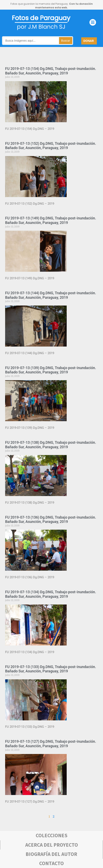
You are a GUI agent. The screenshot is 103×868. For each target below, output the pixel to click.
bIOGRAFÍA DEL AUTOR (51, 854)
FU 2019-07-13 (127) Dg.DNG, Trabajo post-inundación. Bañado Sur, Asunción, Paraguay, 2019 (51, 744)
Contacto (51, 863)
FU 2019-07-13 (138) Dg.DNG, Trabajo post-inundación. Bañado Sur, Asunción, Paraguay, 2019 (51, 445)
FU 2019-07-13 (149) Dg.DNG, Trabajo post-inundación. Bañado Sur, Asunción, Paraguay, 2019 (51, 220)
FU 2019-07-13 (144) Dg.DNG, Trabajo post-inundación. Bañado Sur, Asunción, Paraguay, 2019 (51, 295)
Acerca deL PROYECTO (52, 845)
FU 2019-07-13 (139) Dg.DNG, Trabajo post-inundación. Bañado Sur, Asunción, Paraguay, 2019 (51, 370)
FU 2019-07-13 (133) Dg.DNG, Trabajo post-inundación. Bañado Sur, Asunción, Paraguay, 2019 (51, 669)
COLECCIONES (52, 835)
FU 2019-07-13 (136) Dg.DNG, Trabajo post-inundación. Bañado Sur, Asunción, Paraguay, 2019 (51, 520)
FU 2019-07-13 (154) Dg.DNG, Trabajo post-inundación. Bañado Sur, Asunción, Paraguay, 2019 (51, 71)
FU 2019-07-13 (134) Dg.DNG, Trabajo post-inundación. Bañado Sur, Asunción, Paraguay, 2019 (51, 594)
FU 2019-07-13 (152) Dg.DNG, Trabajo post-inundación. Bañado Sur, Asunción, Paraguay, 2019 (51, 146)
